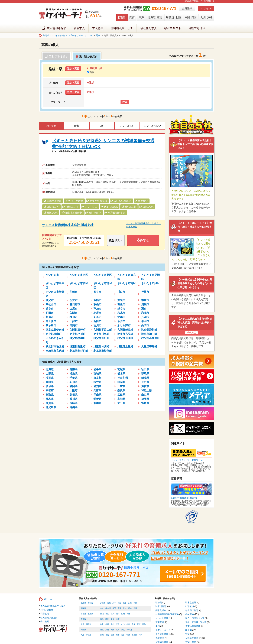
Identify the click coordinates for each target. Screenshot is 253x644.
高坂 (90, 72)
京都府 (50, 390)
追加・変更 (73, 69)
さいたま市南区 (127, 283)
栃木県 (121, 374)
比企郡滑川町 (149, 330)
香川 (134, 624)
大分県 (121, 403)
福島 (135, 603)
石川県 (74, 382)
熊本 (118, 635)
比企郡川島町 (101, 334)
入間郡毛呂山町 (103, 330)
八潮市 (145, 317)
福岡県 (145, 399)
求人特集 (98, 28)
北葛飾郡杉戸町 (79, 351)
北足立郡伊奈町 (55, 330)
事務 (158, 626)
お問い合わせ (47, 610)
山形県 (50, 374)
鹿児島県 (51, 407)
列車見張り (161, 610)
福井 (118, 614)
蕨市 (144, 309)
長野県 (145, 382)
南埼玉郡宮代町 (55, 351)
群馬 (135, 608)
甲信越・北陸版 (87, 614)
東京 (102, 608)
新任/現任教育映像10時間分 (184, 498)
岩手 (114, 603)
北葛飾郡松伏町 (103, 351)
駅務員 (159, 603)
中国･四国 (191, 17)
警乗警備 (160, 622)
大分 (123, 635)
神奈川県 (123, 378)
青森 (109, 603)
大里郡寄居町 (149, 347)
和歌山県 (147, 390)
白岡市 (145, 325)
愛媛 (139, 624)
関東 (122, 17)
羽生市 (121, 304)
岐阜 (102, 619)
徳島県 (50, 399)
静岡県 (74, 386)
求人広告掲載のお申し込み (53, 606)
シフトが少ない (153, 126)
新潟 (102, 614)
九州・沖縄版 (86, 635)
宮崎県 (145, 403)
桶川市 (74, 317)
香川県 (74, 399)
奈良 (123, 630)
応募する (143, 240)
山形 (130, 603)
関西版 (83, 630)
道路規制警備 (162, 634)
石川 (112, 614)
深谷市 (50, 309)
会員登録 (187, 8)
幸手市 (145, 321)
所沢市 (74, 300)
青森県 (74, 369)
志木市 (121, 313)
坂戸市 (121, 321)
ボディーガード (163, 630)
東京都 (97, 378)
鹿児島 (134, 635)
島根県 (74, 395)
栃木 (130, 608)
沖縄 (141, 635)
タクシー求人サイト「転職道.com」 (188, 460)
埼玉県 (50, 378)
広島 (118, 624)
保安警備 (160, 638)
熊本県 (97, 403)
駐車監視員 (191, 603)
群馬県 (145, 374)
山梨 (123, 614)
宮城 (119, 603)
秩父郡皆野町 (101, 338)
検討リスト (116, 240)
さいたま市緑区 (150, 283)
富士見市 (51, 321)
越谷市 (121, 309)
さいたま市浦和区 (103, 285)
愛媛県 (97, 399)
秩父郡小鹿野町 (150, 338)
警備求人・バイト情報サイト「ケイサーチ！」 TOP (67, 35)
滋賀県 (145, 386)
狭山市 (97, 304)
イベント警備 (162, 618)
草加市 (97, 309)
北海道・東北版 (87, 603)
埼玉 (114, 608)
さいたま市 (52, 275)
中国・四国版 (86, 624)
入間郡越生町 (125, 330)
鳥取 (102, 624)
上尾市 (74, 309)
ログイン (206, 8)
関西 (132, 17)
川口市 (121, 292)
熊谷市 (97, 292)
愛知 (112, 619)
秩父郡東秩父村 (55, 347)
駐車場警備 (161, 606)
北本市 (121, 317)
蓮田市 (97, 321)
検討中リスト (173, 28)
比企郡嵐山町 (54, 334)
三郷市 (74, 321)
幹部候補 (190, 606)
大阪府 (74, 390)
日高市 (74, 325)
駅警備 (189, 630)
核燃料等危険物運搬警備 (167, 614)
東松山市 (51, 304)
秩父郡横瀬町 (77, 338)
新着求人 (79, 28)
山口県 (145, 395)
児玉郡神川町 (101, 347)
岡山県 (97, 395)
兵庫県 (97, 390)
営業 (187, 634)
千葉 (119, 608)
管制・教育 (191, 642)
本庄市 (145, 300)
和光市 (145, 313)
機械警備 (190, 614)
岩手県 (97, 369)
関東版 (83, 608)
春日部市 (75, 304)
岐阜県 (50, 386)
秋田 (125, 603)
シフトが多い (127, 126)
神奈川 (108, 608)
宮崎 (128, 635)
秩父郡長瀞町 (125, 338)
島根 (107, 624)
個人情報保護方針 (49, 618)
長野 (128, 614)
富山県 (50, 382)
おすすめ (51, 126)
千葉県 (74, 378)
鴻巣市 (145, 304)
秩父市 (50, 300)
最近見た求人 (149, 28)
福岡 (102, 635)
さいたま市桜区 (79, 283)
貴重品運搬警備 (193, 626)
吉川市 (97, 325)
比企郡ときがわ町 (55, 340)
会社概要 (45, 622)
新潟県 (145, 378)
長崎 (112, 635)
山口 (123, 624)
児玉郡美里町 (77, 347)
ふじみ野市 (124, 325)
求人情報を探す (57, 28)
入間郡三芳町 (77, 330)
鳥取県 (50, 395)
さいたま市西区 (79, 275)
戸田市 (50, 313)
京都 (107, 630)
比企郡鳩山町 (149, 334)
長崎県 (74, 403)
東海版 (83, 619)
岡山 (112, 624)
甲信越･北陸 (173, 17)
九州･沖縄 (206, 17)
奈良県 (121, 390)
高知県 (121, 399)
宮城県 (121, 369)
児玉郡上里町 (125, 347)
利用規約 (45, 614)
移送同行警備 (192, 610)
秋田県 (145, 369)
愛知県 (97, 386)
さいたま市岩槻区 (55, 294)
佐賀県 (50, 403)
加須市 (121, 300)
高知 (144, 624)
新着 (77, 126)
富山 (107, 614)
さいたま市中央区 (55, 285)
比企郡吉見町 (125, 334)
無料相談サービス (122, 28)
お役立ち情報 (197, 28)
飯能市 (97, 300)
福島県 (74, 374)
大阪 (112, 630)
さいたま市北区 (103, 275)
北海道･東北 (155, 17)
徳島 (128, 624)
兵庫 (118, 630)
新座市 (50, 317)
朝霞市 (97, 313)
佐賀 (107, 635)
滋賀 (102, 630)
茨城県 (97, 374)
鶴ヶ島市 (51, 325)
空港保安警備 (162, 642)
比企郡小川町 (77, 334)
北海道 (50, 369)
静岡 (107, 619)
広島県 (121, 395)
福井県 (97, 382)
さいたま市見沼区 (150, 277)
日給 (102, 126)
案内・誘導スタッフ (195, 618)
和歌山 (129, 630)
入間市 (74, 313)
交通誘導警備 (192, 638)
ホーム (48, 599)
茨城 (125, 608)
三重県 (121, 386)
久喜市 (97, 317)
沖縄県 (74, 407)
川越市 (74, 292)
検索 (125, 102)
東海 (141, 17)
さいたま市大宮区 (127, 277)
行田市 (145, 292)
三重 (118, 619)
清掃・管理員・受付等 (196, 622)
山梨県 (121, 382)
